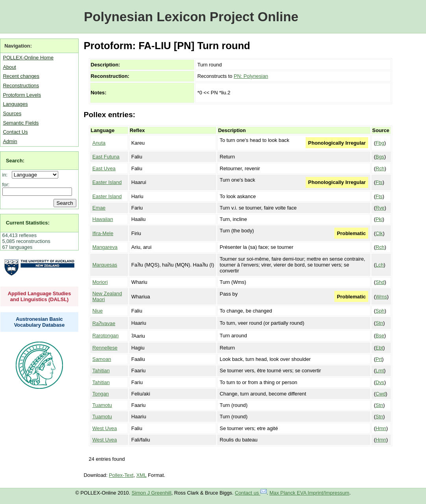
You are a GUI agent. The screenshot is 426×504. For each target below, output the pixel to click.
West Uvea (105, 428)
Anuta (99, 143)
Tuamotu (102, 405)
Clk (379, 233)
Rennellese (105, 348)
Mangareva (105, 247)
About (9, 67)
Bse (380, 336)
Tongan (101, 394)
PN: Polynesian (251, 76)
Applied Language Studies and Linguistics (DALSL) (40, 296)
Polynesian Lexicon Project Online (191, 17)
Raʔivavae (104, 323)
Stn (379, 323)
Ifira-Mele (103, 233)
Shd (380, 282)
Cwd (381, 394)
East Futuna (106, 157)
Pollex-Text (121, 475)
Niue (98, 311)
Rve (380, 208)
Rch (380, 168)
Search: (15, 161)
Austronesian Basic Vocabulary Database (40, 322)
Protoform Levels (22, 95)
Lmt (380, 371)
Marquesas (105, 265)
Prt (379, 359)
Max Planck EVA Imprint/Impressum (309, 493)
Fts (379, 182)
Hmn (381, 428)
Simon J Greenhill (152, 493)
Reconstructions (21, 86)
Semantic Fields (21, 123)
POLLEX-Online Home (28, 58)
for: (6, 185)
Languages (15, 104)
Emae (99, 208)
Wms (381, 297)
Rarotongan (106, 336)
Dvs (380, 382)
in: (6, 175)
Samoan (102, 359)
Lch (380, 265)
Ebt (379, 348)
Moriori (100, 282)
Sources (12, 113)
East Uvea (104, 168)
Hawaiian (103, 219)
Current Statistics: (28, 223)
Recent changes (21, 76)
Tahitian (101, 371)
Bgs (380, 157)
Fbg (380, 143)
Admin (10, 141)
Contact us (251, 493)
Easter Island (107, 182)
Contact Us (15, 132)
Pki (379, 219)
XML (142, 475)
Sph (380, 311)
